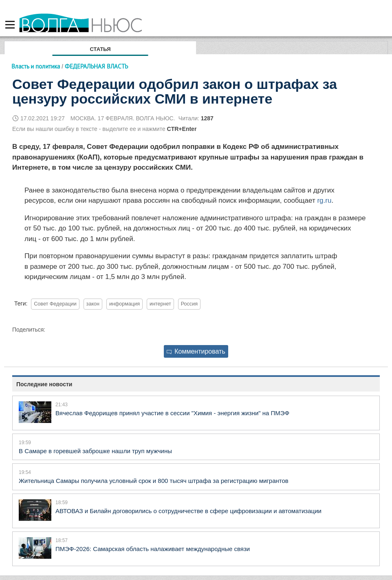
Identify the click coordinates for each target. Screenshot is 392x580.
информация (124, 304)
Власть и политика (36, 66)
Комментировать (196, 351)
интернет (160, 304)
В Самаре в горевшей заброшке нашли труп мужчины (95, 451)
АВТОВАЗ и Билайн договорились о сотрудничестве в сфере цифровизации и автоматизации (188, 511)
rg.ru (324, 200)
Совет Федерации (55, 304)
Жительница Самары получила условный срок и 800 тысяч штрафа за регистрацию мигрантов (154, 481)
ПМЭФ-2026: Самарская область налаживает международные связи (153, 549)
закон (93, 304)
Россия (189, 304)
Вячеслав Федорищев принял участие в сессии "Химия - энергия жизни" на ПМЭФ (172, 413)
